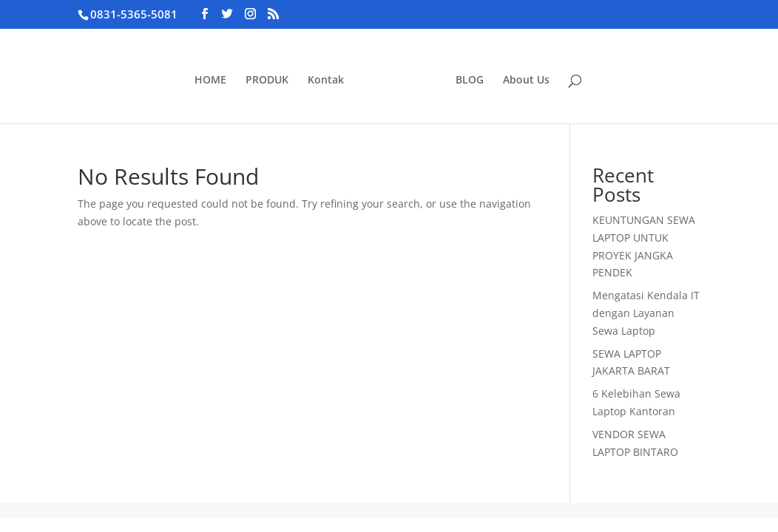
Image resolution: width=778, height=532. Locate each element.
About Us (526, 81)
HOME (210, 81)
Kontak (326, 81)
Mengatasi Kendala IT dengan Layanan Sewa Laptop (646, 313)
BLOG (470, 81)
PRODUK (267, 81)
